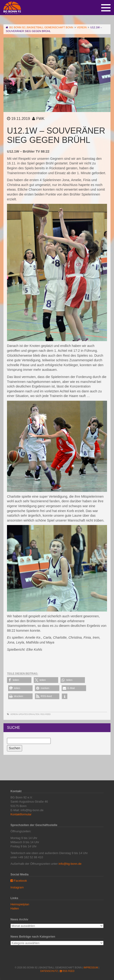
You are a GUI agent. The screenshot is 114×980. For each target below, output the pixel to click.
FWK (40, 119)
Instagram (17, 887)
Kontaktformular (21, 814)
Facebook (19, 881)
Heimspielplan (20, 904)
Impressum (91, 968)
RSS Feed (46, 714)
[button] (19, 680)
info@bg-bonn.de (70, 864)
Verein (14, 714)
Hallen (15, 908)
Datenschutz (49, 971)
